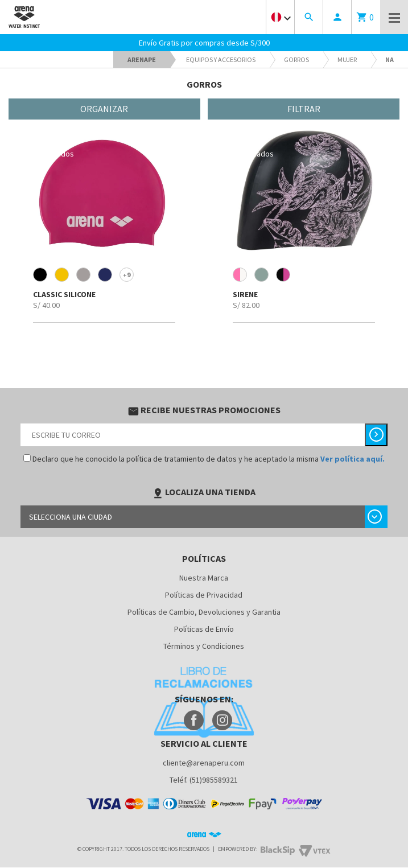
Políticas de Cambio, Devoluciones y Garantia (204, 612)
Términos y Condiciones (204, 646)
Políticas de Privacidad (204, 595)
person (337, 17)
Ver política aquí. (353, 459)
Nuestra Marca (204, 578)
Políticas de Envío (204, 629)
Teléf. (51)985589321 (204, 780)
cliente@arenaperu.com (204, 763)
